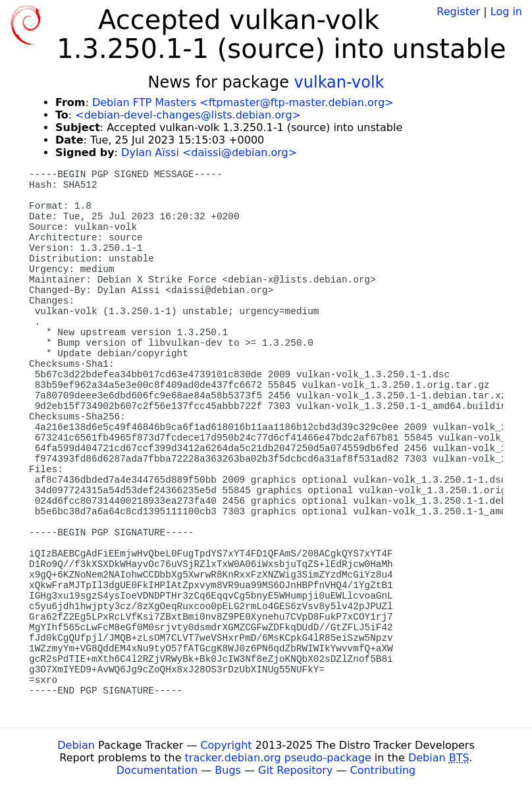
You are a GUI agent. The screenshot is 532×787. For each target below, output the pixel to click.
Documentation (157, 770)
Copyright (226, 745)
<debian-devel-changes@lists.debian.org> (188, 115)
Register (458, 12)
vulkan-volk (339, 82)
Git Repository (295, 770)
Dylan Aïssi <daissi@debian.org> (209, 152)
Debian (76, 745)
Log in (506, 12)
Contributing (383, 770)
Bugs (228, 770)
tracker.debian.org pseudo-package (278, 758)
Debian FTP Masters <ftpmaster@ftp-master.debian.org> (243, 102)
